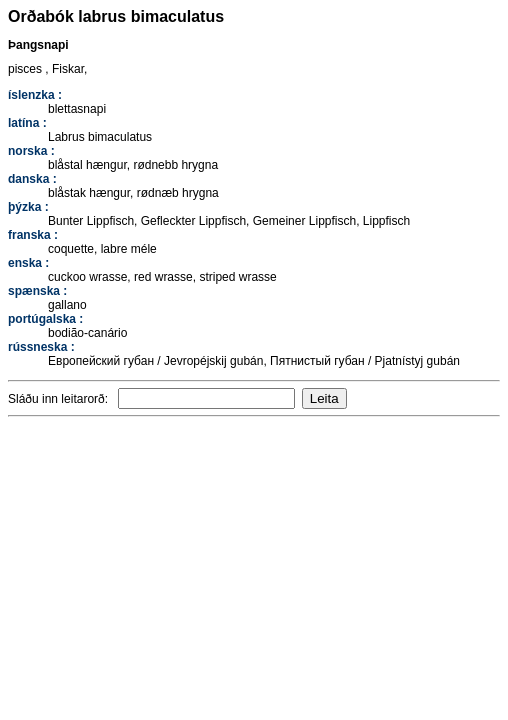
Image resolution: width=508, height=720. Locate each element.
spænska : (37, 291)
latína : (27, 123)
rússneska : (41, 347)
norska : (31, 151)
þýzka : (28, 207)
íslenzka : (35, 95)
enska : (28, 263)
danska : (32, 179)
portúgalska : (45, 319)
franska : (33, 235)
